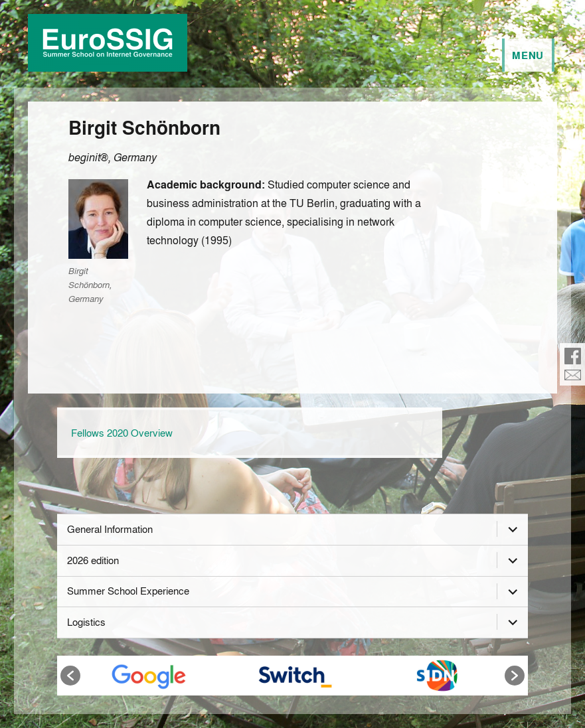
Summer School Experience (128, 591)
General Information (110, 529)
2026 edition (93, 560)
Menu (528, 55)
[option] (149, 676)
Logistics (86, 622)
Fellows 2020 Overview (122, 433)
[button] (70, 676)
